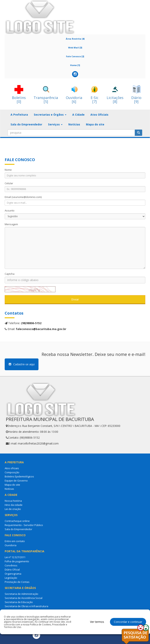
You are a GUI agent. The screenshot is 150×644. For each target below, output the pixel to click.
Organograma (13, 574)
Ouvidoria (11, 545)
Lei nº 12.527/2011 (15, 557)
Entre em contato (15, 541)
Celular (9, 183)
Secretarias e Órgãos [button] (50, 115)
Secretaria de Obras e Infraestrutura (26, 606)
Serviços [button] (55, 124)
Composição (12, 472)
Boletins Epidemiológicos (19, 476)
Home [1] (75, 65)
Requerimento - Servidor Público (24, 525)
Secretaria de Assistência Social (24, 598)
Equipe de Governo (16, 481)
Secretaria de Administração (21, 594)
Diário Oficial (12, 570)
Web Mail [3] (75, 48)
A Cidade (78, 115)
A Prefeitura (19, 115)
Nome (8, 170)
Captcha (10, 274)
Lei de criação (13, 509)
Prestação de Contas (17, 582)
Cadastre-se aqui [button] (22, 364)
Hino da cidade (14, 505)
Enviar (75, 299)
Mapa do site (95, 124)
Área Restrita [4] (75, 39)
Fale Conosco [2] (75, 56)
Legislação (11, 578)
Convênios (11, 565)
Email (23, 197)
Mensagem (11, 224)
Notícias (74, 124)
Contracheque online (17, 521)
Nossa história (13, 501)
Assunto (10, 210)
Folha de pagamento (17, 561)
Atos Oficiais (99, 115)
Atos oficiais (12, 468)
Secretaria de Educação (19, 602)
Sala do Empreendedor (26, 124)
